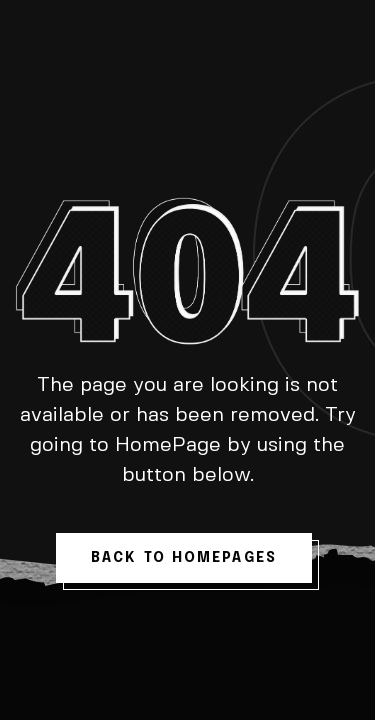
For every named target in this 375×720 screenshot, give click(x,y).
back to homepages (184, 558)
